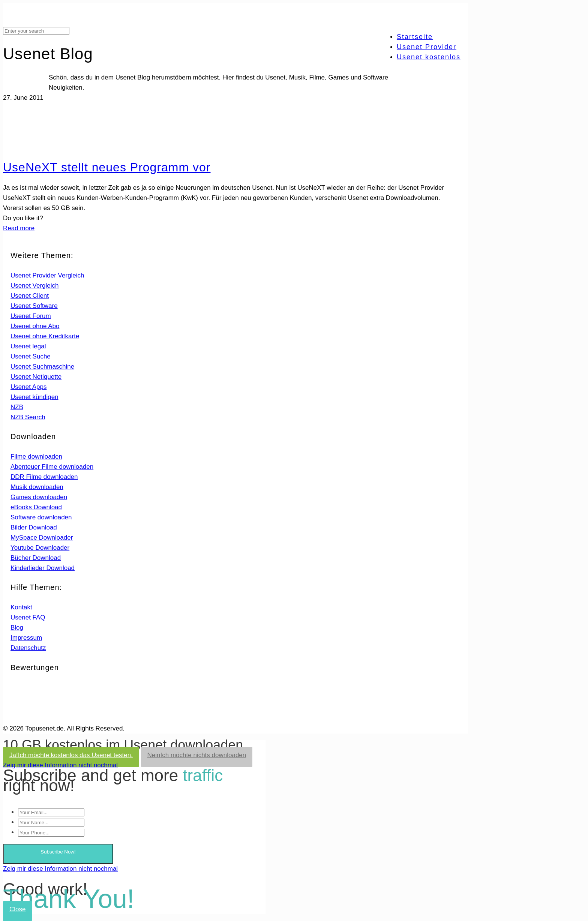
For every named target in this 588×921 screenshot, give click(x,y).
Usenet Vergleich (35, 286)
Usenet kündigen (34, 397)
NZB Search (28, 417)
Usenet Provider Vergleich (47, 275)
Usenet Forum (31, 316)
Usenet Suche (31, 356)
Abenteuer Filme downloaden (52, 467)
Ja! (71, 755)
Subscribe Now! (58, 852)
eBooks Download (36, 507)
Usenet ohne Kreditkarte (45, 336)
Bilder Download (34, 527)
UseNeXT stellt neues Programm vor (107, 167)
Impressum (26, 638)
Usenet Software (34, 306)
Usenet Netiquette (36, 377)
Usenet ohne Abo (35, 326)
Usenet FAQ (28, 617)
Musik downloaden (37, 487)
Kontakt (21, 607)
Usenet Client (30, 296)
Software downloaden (41, 517)
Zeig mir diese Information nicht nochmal (60, 765)
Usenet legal (28, 346)
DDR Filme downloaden (44, 477)
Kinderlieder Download (43, 568)
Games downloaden (39, 497)
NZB (17, 407)
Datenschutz (28, 648)
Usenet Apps (28, 387)
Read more (19, 228)
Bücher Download (36, 558)
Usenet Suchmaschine (42, 367)
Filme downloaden (36, 457)
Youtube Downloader (40, 548)
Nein (197, 755)
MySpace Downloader (42, 538)
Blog (17, 628)
